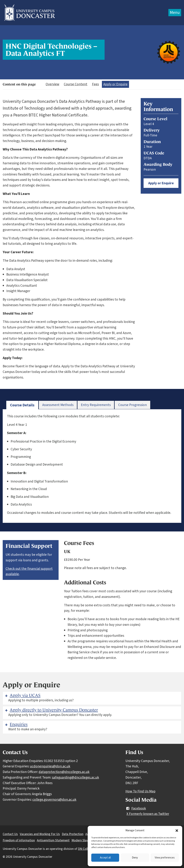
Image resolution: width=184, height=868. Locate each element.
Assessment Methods (58, 405)
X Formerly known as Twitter (148, 814)
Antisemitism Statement (53, 840)
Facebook (136, 808)
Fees (95, 84)
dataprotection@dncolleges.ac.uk (64, 772)
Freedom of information (19, 840)
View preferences (165, 858)
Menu (175, 13)
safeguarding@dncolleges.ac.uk (75, 777)
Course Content (76, 84)
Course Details (22, 405)
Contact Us (10, 834)
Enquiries (16, 724)
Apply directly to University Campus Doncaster (51, 710)
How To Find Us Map (140, 791)
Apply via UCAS (22, 695)
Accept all (105, 858)
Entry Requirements (96, 405)
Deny (135, 858)
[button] (177, 831)
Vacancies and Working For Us (40, 834)
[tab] (22, 405)
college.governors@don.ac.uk (54, 800)
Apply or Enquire (115, 84)
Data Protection (73, 834)
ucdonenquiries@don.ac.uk (50, 766)
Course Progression (133, 405)
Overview (52, 84)
